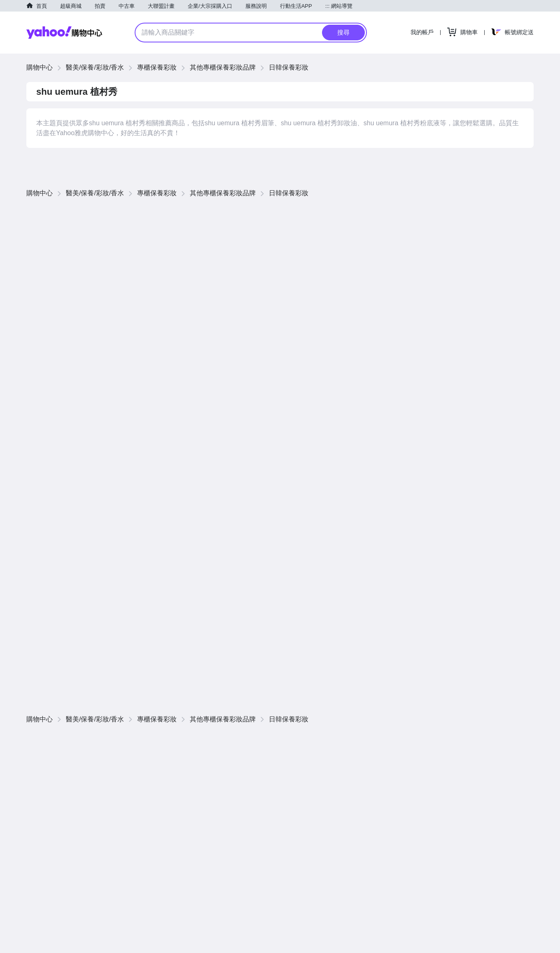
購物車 (469, 32)
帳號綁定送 (519, 32)
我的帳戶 (422, 32)
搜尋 (343, 32)
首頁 (42, 6)
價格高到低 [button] (460, 214)
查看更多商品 (504, 360)
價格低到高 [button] (423, 214)
